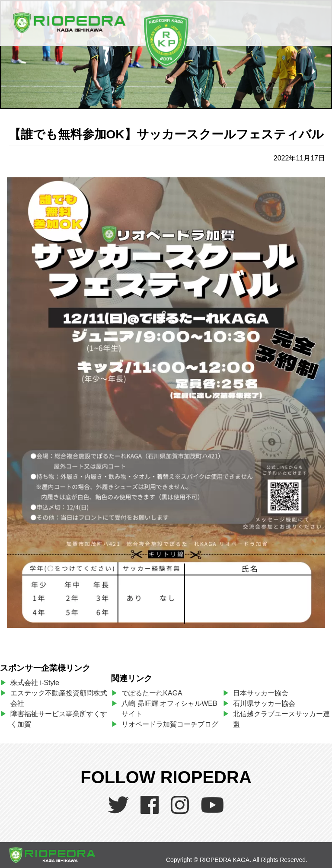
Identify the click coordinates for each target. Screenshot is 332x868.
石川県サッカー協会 (264, 703)
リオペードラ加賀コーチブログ (170, 724)
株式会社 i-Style (35, 683)
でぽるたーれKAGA (152, 693)
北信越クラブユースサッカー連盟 (281, 719)
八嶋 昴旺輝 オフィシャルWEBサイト (169, 709)
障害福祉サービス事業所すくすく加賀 (59, 719)
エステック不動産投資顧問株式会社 (59, 698)
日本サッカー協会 (261, 693)
